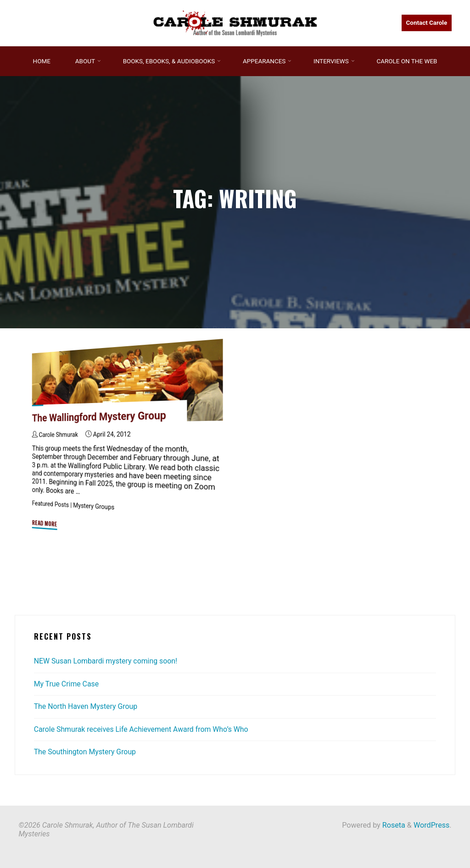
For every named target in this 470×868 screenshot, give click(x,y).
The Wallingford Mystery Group (100, 417)
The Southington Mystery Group (86, 752)
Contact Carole (426, 23)
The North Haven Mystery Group (87, 706)
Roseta (393, 825)
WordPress (431, 825)
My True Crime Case (67, 684)
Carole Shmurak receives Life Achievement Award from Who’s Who (143, 729)
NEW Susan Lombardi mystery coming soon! (107, 661)
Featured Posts (51, 504)
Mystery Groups (95, 506)
